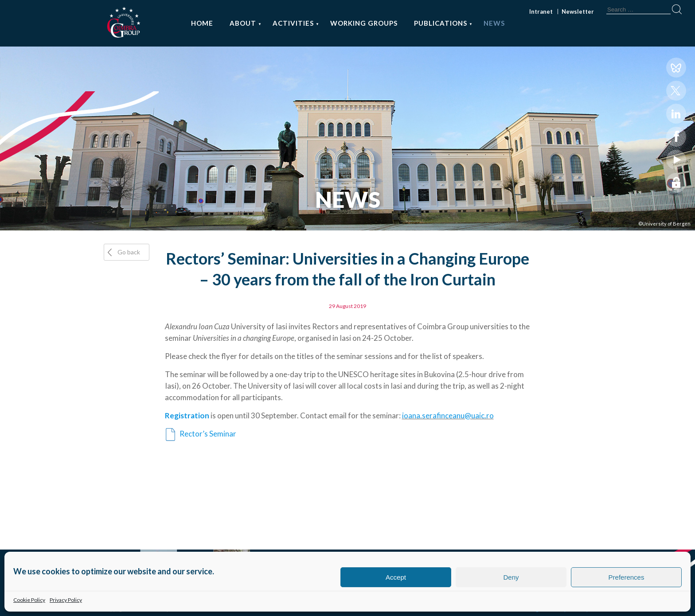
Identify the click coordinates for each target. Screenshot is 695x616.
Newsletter (578, 12)
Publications (441, 23)
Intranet (541, 12)
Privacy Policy (66, 600)
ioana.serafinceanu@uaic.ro (448, 415)
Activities (293, 23)
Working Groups (364, 23)
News (494, 23)
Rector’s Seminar (207, 434)
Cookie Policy (29, 600)
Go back (129, 252)
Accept (396, 577)
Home (202, 23)
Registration (187, 415)
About (243, 23)
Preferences (627, 577)
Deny (511, 577)
